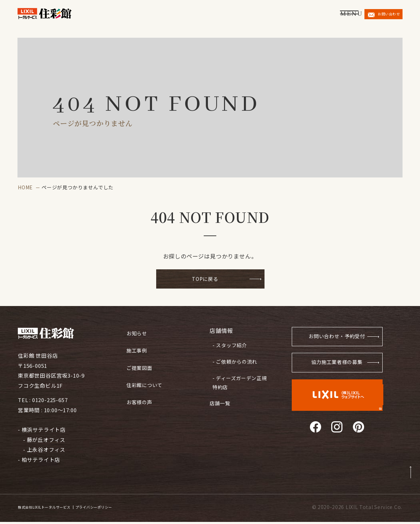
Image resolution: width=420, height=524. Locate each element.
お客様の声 (140, 395)
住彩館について (146, 380)
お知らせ (137, 332)
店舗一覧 (221, 395)
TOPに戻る (205, 279)
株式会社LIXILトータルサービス (55, 509)
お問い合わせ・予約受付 (334, 339)
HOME (25, 187)
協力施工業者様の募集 (336, 367)
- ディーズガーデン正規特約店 (238, 377)
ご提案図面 (140, 364)
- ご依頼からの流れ (233, 359)
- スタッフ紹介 (228, 345)
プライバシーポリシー (125, 509)
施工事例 (137, 348)
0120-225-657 (50, 402)
